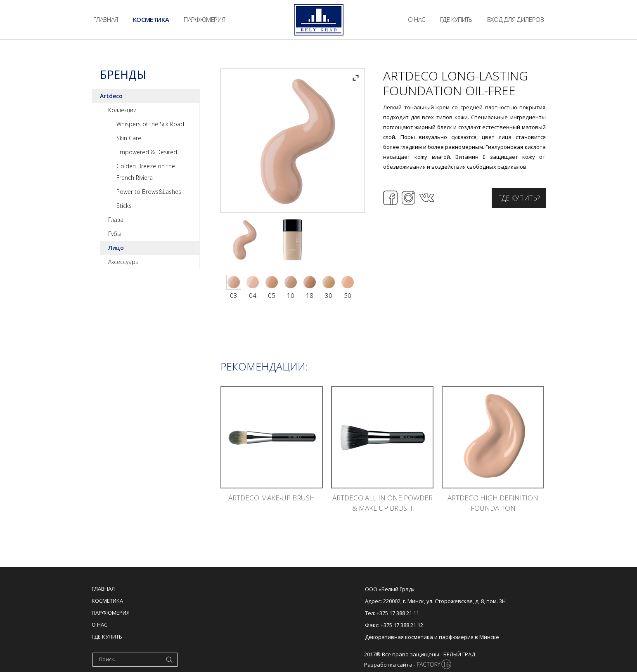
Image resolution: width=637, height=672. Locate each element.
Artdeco (111, 96)
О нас (99, 625)
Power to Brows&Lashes (149, 192)
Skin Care (129, 138)
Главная (103, 589)
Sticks (124, 206)
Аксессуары (124, 262)
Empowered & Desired (147, 152)
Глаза (116, 220)
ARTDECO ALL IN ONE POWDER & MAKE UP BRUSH (382, 503)
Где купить (107, 637)
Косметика (107, 601)
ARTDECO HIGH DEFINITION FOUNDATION (493, 503)
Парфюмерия (111, 613)
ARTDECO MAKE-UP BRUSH (272, 498)
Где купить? (519, 198)
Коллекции (122, 110)
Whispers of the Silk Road (150, 124)
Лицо (116, 248)
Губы (115, 234)
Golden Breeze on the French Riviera (146, 172)
